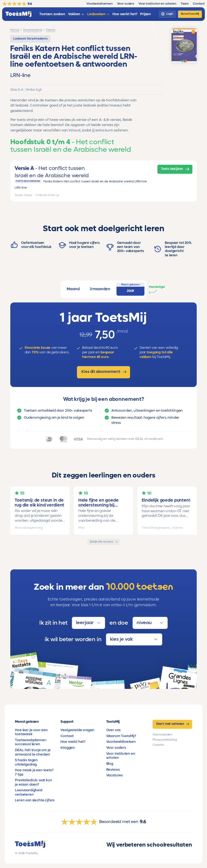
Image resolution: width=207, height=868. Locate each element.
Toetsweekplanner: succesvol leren (31, 742)
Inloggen (68, 748)
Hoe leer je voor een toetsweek (31, 732)
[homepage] (18, 14)
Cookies (158, 745)
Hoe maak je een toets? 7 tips (34, 772)
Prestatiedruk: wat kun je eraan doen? (33, 782)
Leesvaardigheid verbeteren (29, 792)
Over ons (114, 730)
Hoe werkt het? (73, 742)
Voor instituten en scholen (121, 756)
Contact (67, 736)
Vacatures (115, 775)
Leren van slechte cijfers (35, 800)
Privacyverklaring (165, 740)
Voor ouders (116, 748)
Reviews (113, 770)
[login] (167, 14)
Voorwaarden (162, 735)
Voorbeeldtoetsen (121, 742)
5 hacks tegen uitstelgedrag (26, 762)
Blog (110, 764)
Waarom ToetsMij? (121, 736)
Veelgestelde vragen (77, 730)
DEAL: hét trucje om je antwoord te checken (33, 752)
